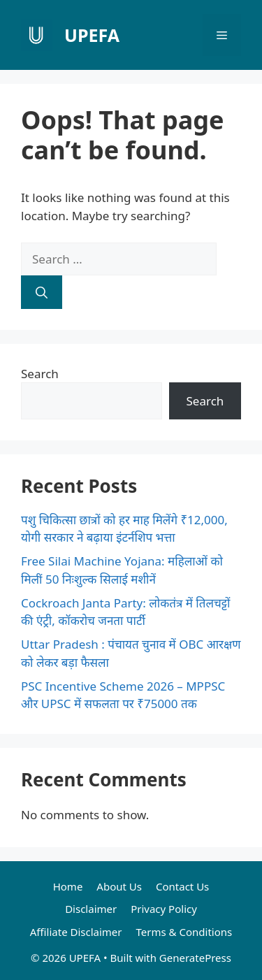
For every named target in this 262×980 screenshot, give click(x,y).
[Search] (42, 292)
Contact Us (182, 886)
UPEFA (92, 35)
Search (40, 374)
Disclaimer (91, 909)
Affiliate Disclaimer (76, 932)
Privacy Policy (164, 909)
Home (68, 886)
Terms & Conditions (184, 932)
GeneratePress (195, 958)
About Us (119, 886)
